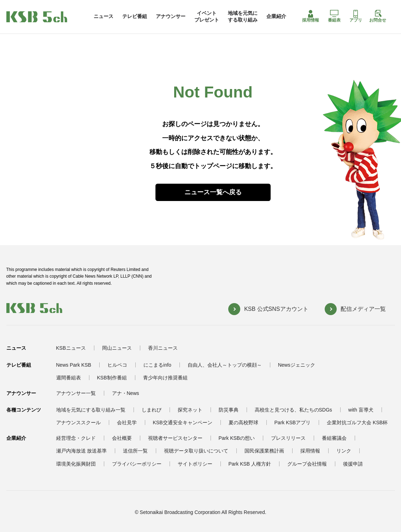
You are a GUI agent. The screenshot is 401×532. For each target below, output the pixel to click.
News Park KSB (74, 365)
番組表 (334, 16)
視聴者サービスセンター (175, 438)
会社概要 (122, 438)
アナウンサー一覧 (76, 393)
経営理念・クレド (76, 438)
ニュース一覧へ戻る (213, 192)
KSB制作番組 (112, 378)
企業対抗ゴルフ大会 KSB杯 (357, 422)
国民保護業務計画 (264, 451)
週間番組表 (69, 378)
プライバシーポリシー (137, 464)
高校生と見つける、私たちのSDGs (293, 410)
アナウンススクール (78, 422)
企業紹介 (276, 16)
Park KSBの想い (237, 438)
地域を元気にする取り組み (243, 16)
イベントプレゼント (207, 16)
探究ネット (190, 410)
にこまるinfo (157, 365)
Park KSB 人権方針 (250, 464)
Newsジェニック (297, 365)
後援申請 (353, 464)
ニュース (104, 16)
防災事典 (229, 410)
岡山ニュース (117, 348)
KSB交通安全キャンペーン (183, 422)
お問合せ (378, 16)
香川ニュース (163, 348)
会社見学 (127, 422)
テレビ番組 (135, 16)
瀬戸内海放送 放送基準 (82, 451)
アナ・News (126, 393)
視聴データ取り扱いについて (196, 451)
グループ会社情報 (307, 464)
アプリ (356, 16)
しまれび (152, 410)
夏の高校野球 (243, 422)
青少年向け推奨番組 (165, 378)
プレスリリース (288, 438)
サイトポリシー (195, 464)
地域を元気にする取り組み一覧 (91, 410)
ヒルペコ (117, 365)
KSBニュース (71, 348)
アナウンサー (171, 16)
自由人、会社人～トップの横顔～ (225, 365)
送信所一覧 (135, 451)
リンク (344, 451)
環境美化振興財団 (76, 464)
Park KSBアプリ (293, 422)
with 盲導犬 (361, 410)
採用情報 (311, 16)
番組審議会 (334, 438)
